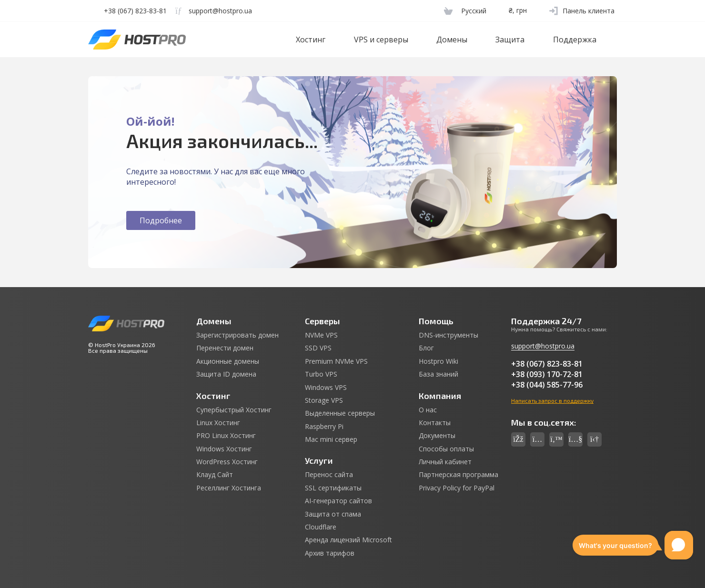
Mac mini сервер (331, 439)
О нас (428, 410)
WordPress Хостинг (227, 462)
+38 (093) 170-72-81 (547, 374)
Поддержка (581, 40)
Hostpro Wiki (438, 361)
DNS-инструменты (448, 335)
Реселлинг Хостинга (229, 488)
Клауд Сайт (215, 475)
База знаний (438, 374)
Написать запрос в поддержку (552, 400)
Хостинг (317, 40)
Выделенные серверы (340, 413)
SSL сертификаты (333, 488)
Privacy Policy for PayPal (457, 488)
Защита (516, 40)
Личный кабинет (445, 462)
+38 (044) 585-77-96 (547, 385)
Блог (426, 348)
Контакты (435, 423)
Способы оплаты (446, 449)
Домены (458, 40)
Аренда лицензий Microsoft (348, 540)
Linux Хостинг (218, 423)
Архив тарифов (330, 553)
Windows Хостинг (224, 449)
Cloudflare (321, 527)
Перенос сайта (329, 475)
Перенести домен (225, 348)
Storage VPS (324, 400)
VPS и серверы (388, 40)
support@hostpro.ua (543, 346)
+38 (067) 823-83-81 (547, 364)
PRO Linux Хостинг (226, 436)
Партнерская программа (458, 475)
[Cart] (448, 11)
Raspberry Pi (324, 427)
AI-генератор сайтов (338, 501)
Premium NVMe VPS (336, 361)
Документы (437, 436)
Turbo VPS (321, 374)
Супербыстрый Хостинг (234, 410)
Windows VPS (326, 388)
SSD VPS (318, 348)
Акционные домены (228, 361)
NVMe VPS (321, 335)
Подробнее (161, 220)
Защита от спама (333, 514)
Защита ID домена (226, 374)
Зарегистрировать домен (237, 335)
